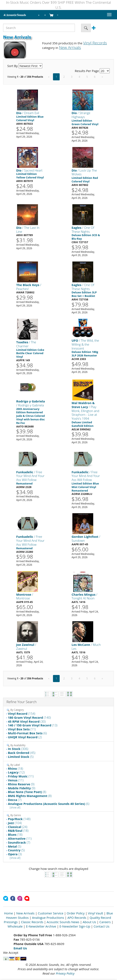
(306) (18, 749)
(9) (21, 784)
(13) (33, 725)
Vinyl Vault (96, 913)
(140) (29, 717)
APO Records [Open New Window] (77, 918)
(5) (21, 757)
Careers (105, 922)
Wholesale (15, 926)
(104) (15, 823)
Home (9, 913)
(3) (15, 854)
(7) (15, 800)
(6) (27, 733)
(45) (22, 753)
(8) (27, 792)
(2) (25, 737)
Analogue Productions (48, 918)
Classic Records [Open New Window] (32, 922)
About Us (89, 922)
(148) (19, 819)
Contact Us (102, 926)
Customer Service (51, 913)
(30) (27, 721)
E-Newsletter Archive (41, 926)
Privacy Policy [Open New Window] (65, 973)
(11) (22, 729)
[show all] (15, 808)
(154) (22, 714)
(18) (16, 768)
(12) (16, 772)
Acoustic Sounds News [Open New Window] (63, 922)
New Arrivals (25, 913)
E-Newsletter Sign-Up (75, 926)
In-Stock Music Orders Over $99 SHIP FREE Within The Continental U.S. (58, 5)
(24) (18, 827)
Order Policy (76, 913)
